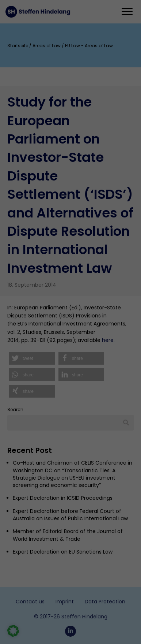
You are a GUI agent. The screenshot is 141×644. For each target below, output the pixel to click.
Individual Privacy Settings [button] (71, 494)
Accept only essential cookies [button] (70, 476)
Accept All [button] (71, 439)
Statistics (24, 357)
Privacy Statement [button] (76, 510)
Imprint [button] (102, 510)
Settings (77, 248)
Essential (23, 330)
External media (30, 391)
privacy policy (73, 228)
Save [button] (71, 457)
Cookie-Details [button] (45, 510)
